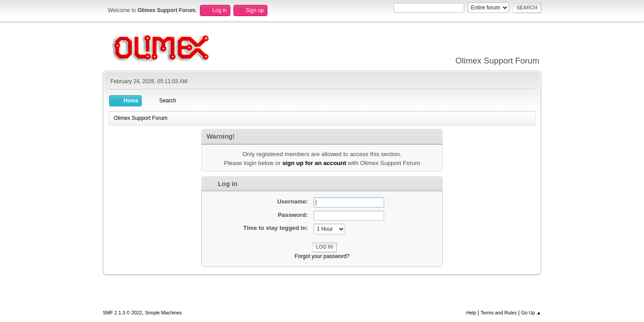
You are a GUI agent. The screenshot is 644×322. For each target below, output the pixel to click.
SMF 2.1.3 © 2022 (123, 313)
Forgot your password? (322, 256)
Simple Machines (163, 313)
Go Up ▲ (531, 313)
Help (471, 313)
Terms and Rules (499, 313)
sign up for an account (314, 163)
